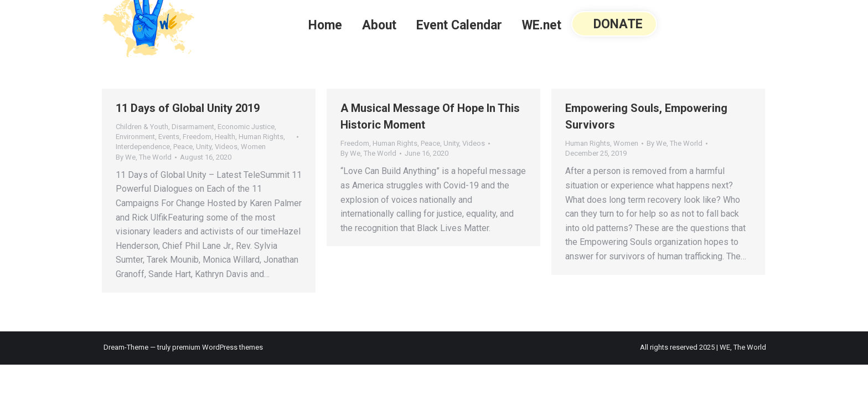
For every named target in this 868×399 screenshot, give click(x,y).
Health (225, 137)
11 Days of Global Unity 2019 (188, 108)
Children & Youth (142, 127)
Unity (204, 147)
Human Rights (261, 137)
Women (253, 147)
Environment (135, 137)
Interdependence (143, 147)
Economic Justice (246, 127)
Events (169, 137)
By (144, 157)
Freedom (197, 137)
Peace (183, 147)
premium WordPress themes (218, 347)
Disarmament (193, 127)
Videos (226, 147)
